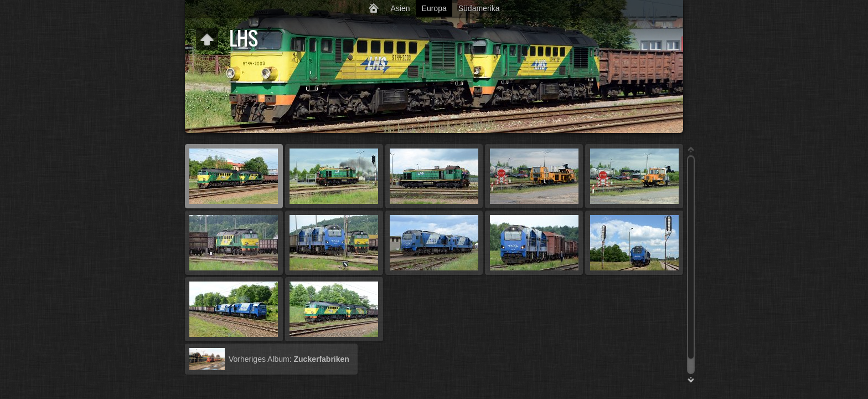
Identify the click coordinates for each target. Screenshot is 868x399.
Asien (401, 8)
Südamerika (479, 8)
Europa (434, 8)
